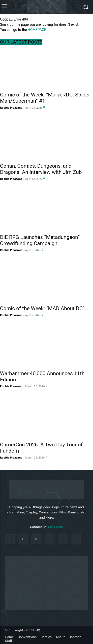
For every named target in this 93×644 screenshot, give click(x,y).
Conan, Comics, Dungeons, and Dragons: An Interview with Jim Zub (41, 169)
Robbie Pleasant (11, 107)
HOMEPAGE (37, 30)
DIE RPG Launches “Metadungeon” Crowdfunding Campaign (40, 240)
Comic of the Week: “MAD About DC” (42, 308)
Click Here (56, 527)
